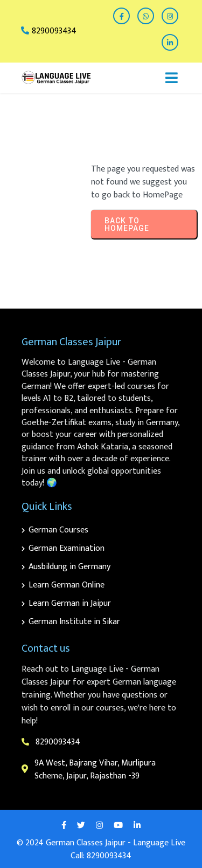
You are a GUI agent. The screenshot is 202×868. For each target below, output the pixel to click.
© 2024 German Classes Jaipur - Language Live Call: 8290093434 (101, 849)
